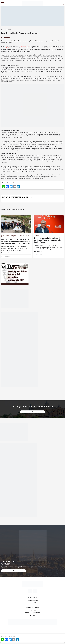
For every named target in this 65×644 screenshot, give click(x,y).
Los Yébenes (21, 235)
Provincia (27, 235)
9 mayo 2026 (6, 256)
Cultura (15, 235)
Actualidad (5, 37)
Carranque (10, 235)
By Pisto (32, 615)
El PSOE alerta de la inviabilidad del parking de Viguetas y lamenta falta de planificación (48, 240)
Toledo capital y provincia (8, 237)
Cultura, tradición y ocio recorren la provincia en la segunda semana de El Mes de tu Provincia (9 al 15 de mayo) (16, 241)
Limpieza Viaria (24, 46)
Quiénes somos (33, 598)
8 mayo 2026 (39, 255)
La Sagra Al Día (33, 603)
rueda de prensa (9, 48)
